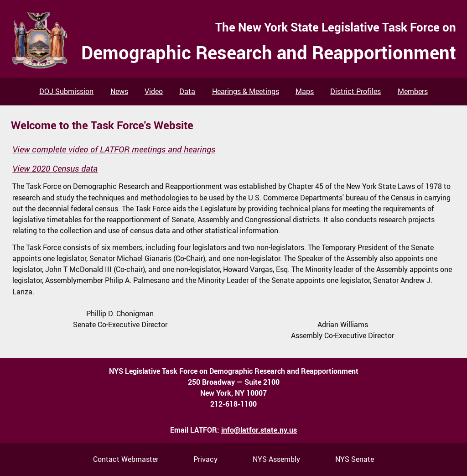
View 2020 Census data (55, 168)
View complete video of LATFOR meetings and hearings (114, 149)
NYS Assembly (276, 460)
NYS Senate (355, 460)
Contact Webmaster (126, 460)
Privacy (205, 460)
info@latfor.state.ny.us (259, 430)
